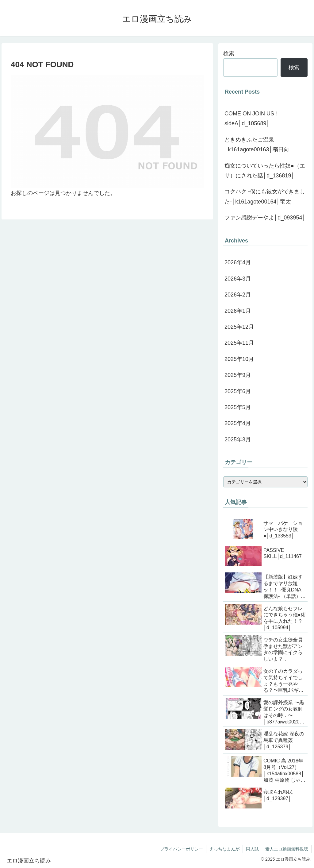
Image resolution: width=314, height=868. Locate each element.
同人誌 (252, 849)
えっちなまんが (224, 849)
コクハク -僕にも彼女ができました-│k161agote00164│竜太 (265, 196)
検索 (229, 53)
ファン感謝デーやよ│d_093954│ (265, 218)
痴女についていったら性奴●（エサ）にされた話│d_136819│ (265, 171)
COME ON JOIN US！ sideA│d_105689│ (252, 118)
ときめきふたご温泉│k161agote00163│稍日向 (257, 145)
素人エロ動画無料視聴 (287, 849)
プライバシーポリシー (182, 849)
